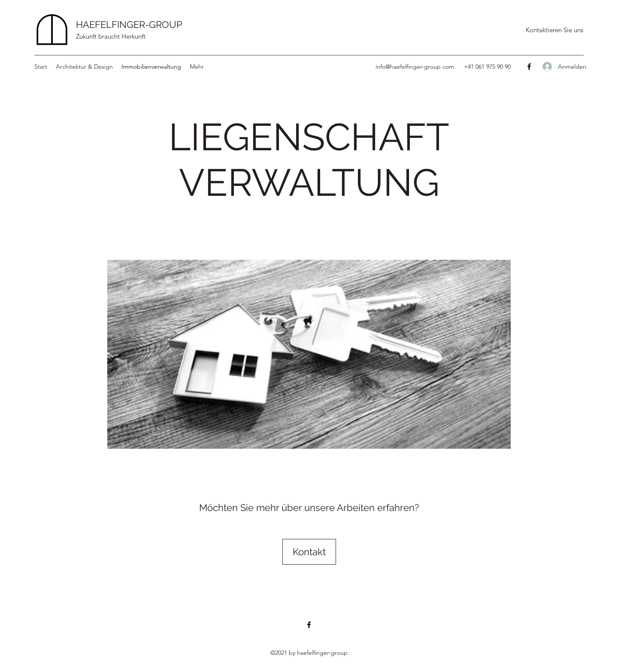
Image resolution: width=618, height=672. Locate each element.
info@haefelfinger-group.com (415, 67)
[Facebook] (529, 67)
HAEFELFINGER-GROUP (129, 24)
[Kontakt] (309, 552)
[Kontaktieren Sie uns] (554, 30)
